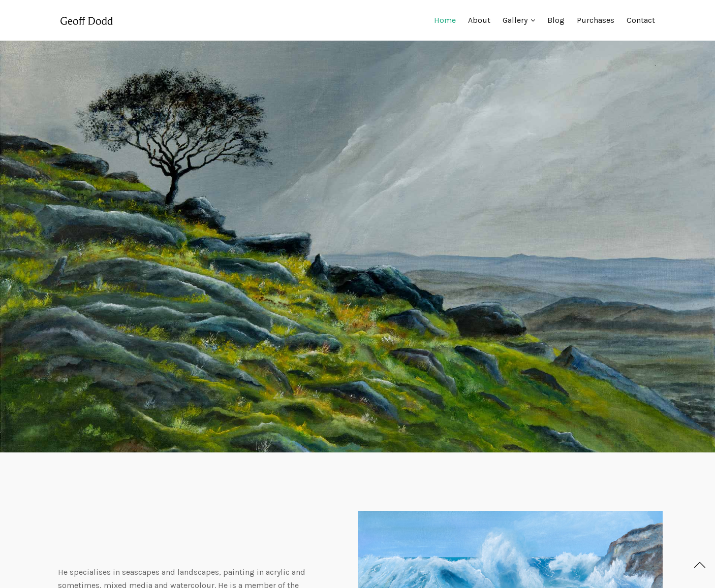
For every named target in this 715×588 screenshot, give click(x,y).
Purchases (596, 20)
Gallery (515, 20)
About (479, 20)
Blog (556, 20)
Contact (641, 20)
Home (445, 20)
